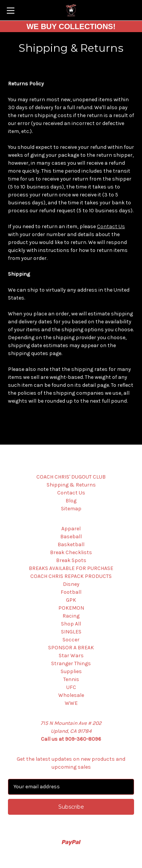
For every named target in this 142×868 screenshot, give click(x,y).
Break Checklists (71, 552)
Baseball (71, 537)
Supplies (71, 671)
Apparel (71, 529)
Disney (71, 584)
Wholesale (71, 695)
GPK (71, 600)
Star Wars (71, 656)
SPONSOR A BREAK (71, 648)
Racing (71, 616)
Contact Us (111, 226)
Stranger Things (71, 663)
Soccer (71, 640)
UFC (71, 687)
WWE (71, 703)
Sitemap (71, 509)
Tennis (71, 679)
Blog (71, 501)
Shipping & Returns (71, 485)
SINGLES (71, 632)
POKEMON (71, 608)
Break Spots (71, 560)
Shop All (71, 624)
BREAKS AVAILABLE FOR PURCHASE (71, 568)
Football (71, 592)
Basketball (71, 544)
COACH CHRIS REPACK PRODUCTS (71, 576)
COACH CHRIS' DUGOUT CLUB (71, 477)
